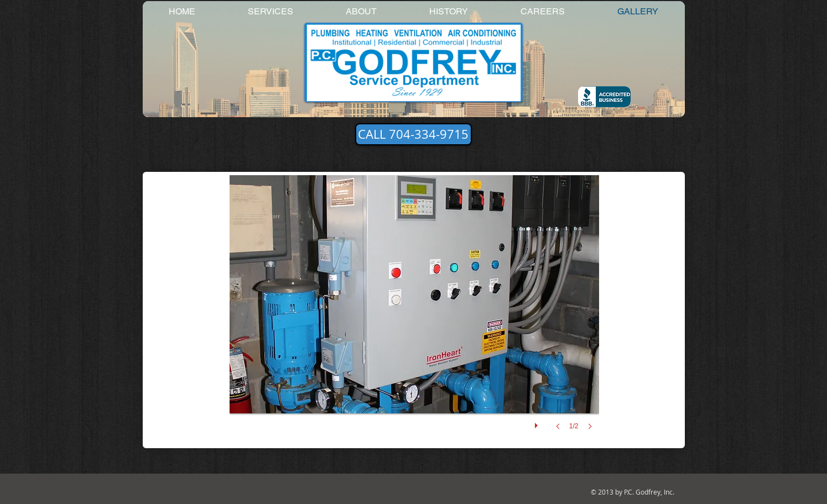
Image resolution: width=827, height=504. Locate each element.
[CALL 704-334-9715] (413, 134)
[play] (538, 423)
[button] (414, 314)
